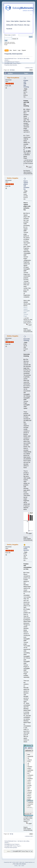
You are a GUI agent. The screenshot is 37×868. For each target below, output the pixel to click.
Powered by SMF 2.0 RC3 (10, 862)
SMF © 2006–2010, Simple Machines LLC (25, 862)
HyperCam (23, 21)
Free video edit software (20, 864)
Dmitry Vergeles (13, 178)
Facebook (9, 29)
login (9, 35)
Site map (27, 25)
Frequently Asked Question (27, 549)
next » (32, 68)
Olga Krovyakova (13, 78)
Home (8, 21)
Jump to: (9, 851)
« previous (27, 68)
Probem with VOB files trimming (26, 84)
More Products (19, 25)
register (14, 35)
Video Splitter (15, 21)
